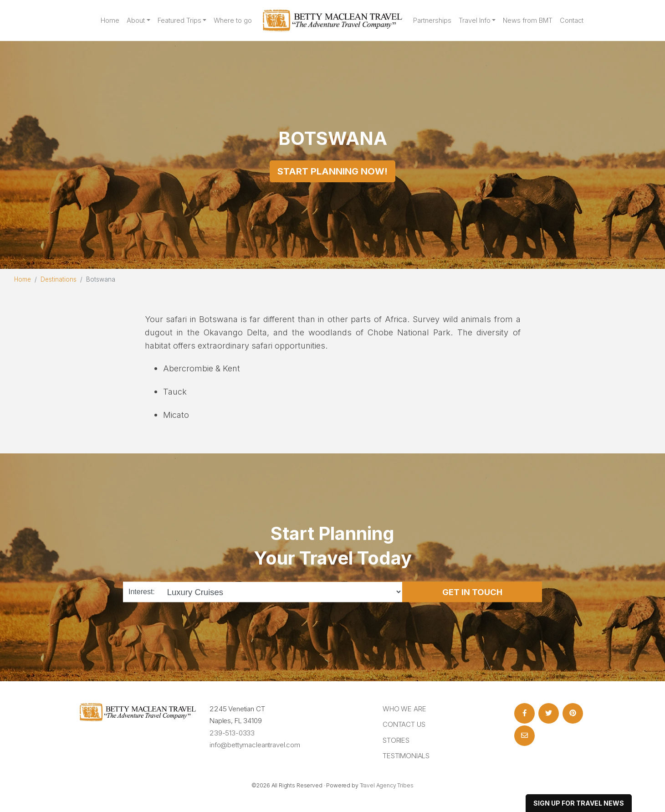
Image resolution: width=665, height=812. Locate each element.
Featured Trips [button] (179, 21)
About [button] (136, 21)
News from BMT (528, 21)
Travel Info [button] (475, 21)
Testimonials (406, 756)
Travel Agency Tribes (387, 785)
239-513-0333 (232, 733)
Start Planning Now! (332, 171)
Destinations (59, 279)
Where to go (233, 21)
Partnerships (432, 21)
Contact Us (404, 724)
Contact (572, 21)
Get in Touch (472, 591)
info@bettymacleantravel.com (255, 745)
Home (110, 21)
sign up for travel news (579, 803)
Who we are (404, 709)
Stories (396, 740)
